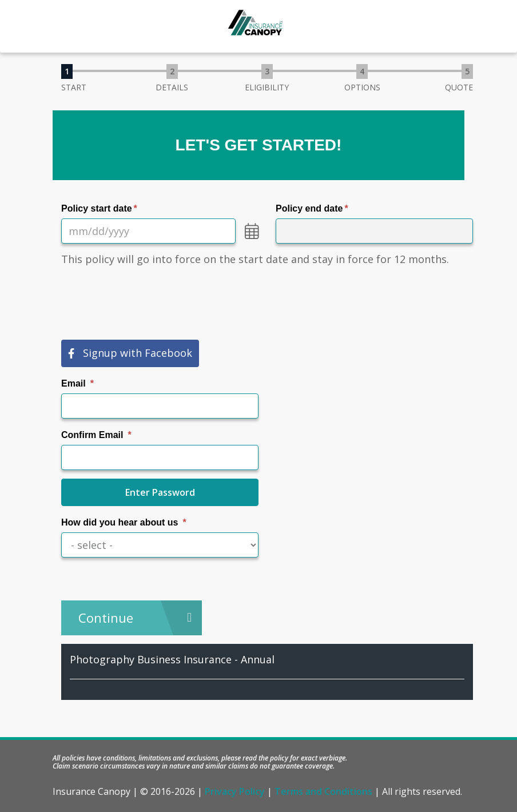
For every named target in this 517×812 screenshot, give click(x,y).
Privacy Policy (235, 791)
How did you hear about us (120, 522)
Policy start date (97, 208)
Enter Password (160, 492)
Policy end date (309, 208)
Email (73, 383)
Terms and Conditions (323, 791)
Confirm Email (92, 435)
